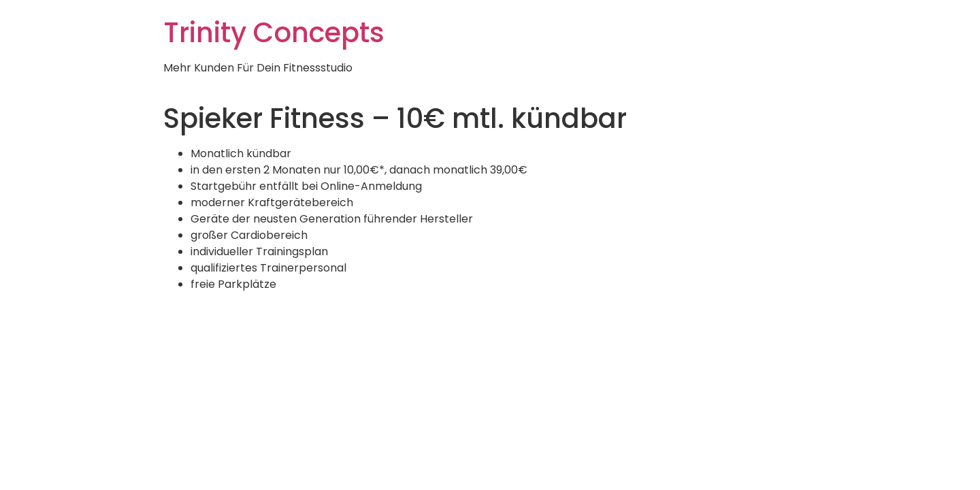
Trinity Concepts (274, 33)
